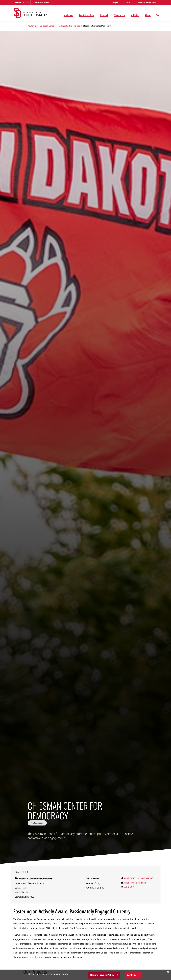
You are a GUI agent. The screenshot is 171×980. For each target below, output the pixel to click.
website (127, 887)
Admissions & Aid (87, 15)
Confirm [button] (131, 975)
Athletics (135, 15)
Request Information (147, 3)
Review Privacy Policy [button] (102, 975)
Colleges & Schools (48, 26)
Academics (68, 15)
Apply (115, 3)
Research (104, 15)
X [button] (168, 972)
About (148, 15)
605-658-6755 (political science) (138, 878)
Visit (128, 3)
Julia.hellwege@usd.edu (135, 883)
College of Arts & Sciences (69, 26)
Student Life (120, 15)
